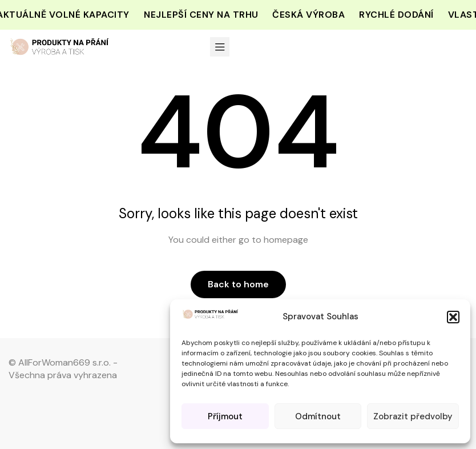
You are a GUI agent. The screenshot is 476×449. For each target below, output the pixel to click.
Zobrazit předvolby (413, 416)
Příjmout (225, 416)
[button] (453, 317)
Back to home (238, 284)
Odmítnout (318, 416)
